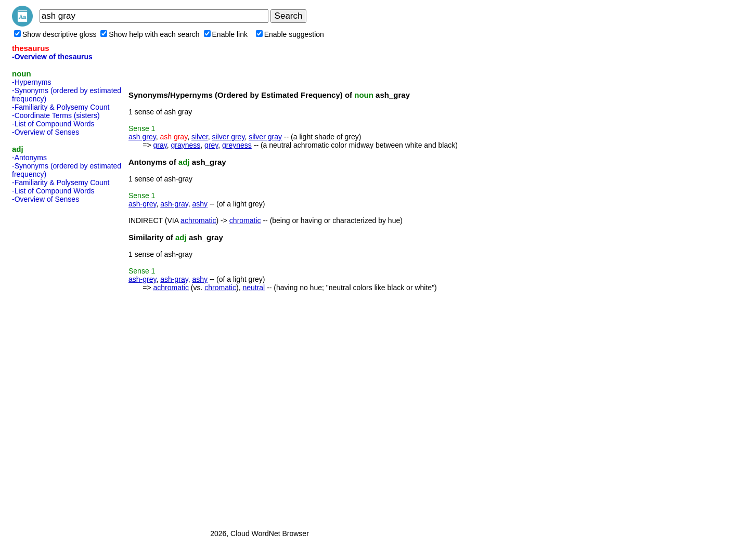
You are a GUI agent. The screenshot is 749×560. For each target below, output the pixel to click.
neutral (254, 288)
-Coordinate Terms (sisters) (56, 115)
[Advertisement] (54, 363)
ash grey (142, 137)
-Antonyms (29, 158)
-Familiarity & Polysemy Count (61, 107)
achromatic (198, 220)
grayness (185, 145)
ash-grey (142, 204)
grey (211, 145)
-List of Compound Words (53, 124)
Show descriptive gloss (55, 34)
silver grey (229, 137)
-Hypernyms (31, 82)
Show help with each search (150, 34)
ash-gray (174, 204)
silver (200, 137)
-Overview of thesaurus (52, 57)
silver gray (265, 137)
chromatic (245, 220)
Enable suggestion (290, 34)
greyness (237, 145)
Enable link (226, 34)
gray (160, 145)
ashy (200, 204)
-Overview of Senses (46, 132)
